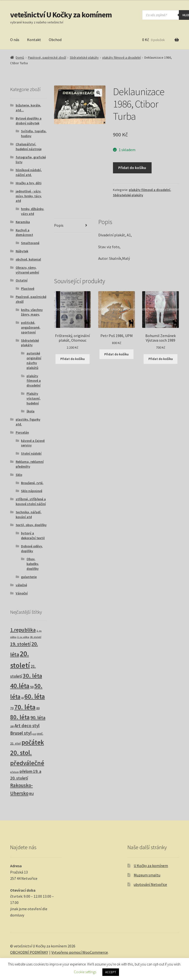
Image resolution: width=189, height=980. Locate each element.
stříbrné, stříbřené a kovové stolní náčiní (31, 501)
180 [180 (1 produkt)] (12, 726)
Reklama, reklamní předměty (30, 464)
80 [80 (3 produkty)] (38, 708)
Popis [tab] (59, 225)
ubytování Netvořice (150, 884)
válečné (21, 585)
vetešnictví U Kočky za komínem (61, 15)
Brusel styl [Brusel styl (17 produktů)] (21, 733)
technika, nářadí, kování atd (29, 515)
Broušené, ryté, (32, 483)
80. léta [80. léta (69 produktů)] (20, 717)
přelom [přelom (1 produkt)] (14, 772)
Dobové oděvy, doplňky (32, 549)
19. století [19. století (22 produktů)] (20, 644)
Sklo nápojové (32, 491)
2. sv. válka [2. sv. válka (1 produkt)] (23, 637)
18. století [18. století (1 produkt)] (36, 637)
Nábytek (22, 251)
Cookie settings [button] (85, 972)
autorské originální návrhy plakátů (34, 360)
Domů (20, 57)
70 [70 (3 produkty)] (12, 708)
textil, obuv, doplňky (31, 525)
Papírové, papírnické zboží (47, 57)
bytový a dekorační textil (33, 536)
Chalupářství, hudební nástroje (29, 147)
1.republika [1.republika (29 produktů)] (23, 630)
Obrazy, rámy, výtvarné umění (27, 270)
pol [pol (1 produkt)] (34, 734)
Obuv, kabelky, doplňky (33, 564)
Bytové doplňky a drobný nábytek (29, 121)
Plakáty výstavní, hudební (34, 398)
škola (31, 411)
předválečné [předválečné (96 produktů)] (27, 763)
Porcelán (22, 432)
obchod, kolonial (28, 259)
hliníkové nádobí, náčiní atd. (29, 172)
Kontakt (34, 40)
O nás (15, 40)
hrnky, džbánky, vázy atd (33, 211)
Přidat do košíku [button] (73, 359)
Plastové (28, 289)
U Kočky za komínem (151, 866)
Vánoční (22, 593)
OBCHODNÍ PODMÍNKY (29, 952)
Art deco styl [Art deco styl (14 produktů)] (27, 726)
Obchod (55, 40)
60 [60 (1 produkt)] (22, 698)
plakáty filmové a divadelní (122, 57)
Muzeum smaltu (147, 875)
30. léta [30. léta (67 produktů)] (32, 676)
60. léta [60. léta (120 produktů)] (35, 696)
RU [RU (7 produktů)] (31, 794)
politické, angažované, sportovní (31, 327)
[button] (98, 93)
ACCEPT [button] (111, 972)
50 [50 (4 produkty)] (32, 687)
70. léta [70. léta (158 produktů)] (25, 707)
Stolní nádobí (31, 453)
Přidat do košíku (132, 168)
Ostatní (22, 280)
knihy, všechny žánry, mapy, (32, 312)
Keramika (23, 222)
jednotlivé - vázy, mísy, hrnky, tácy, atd (29, 196)
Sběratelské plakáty (84, 57)
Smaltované (30, 243)
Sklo (19, 475)
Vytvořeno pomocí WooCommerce (80, 952)
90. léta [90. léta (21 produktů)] (38, 717)
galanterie (29, 577)
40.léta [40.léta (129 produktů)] (20, 686)
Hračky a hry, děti (29, 183)
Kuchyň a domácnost (24, 233)
